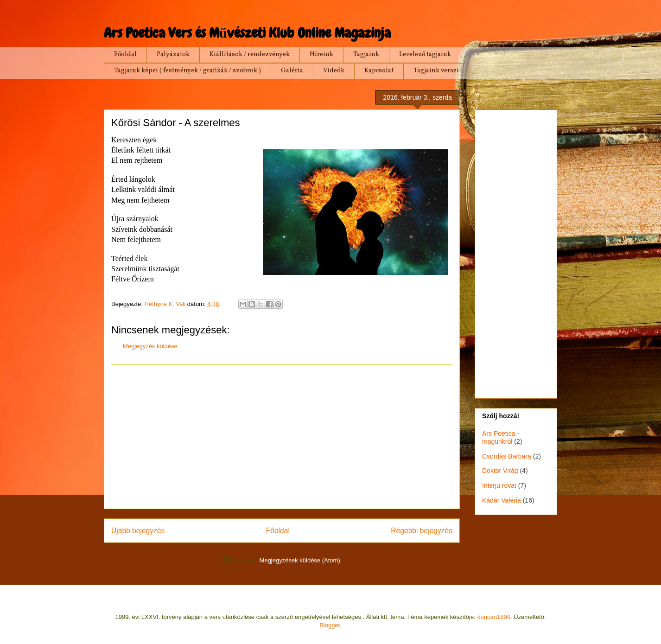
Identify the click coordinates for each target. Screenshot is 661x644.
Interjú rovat (499, 485)
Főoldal (125, 54)
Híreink (321, 54)
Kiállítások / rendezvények (250, 54)
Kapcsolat (379, 71)
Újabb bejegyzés (138, 531)
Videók (334, 71)
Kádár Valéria (502, 500)
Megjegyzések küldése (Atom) (300, 560)
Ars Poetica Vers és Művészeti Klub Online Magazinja (247, 33)
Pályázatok (173, 54)
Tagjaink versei (436, 71)
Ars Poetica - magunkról (501, 437)
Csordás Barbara (507, 456)
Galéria (292, 71)
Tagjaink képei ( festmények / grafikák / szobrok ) (187, 71)
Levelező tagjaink (425, 54)
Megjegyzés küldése (150, 346)
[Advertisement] (282, 437)
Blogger (330, 625)
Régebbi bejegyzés (422, 531)
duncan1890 (494, 617)
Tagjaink (366, 54)
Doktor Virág (500, 471)
